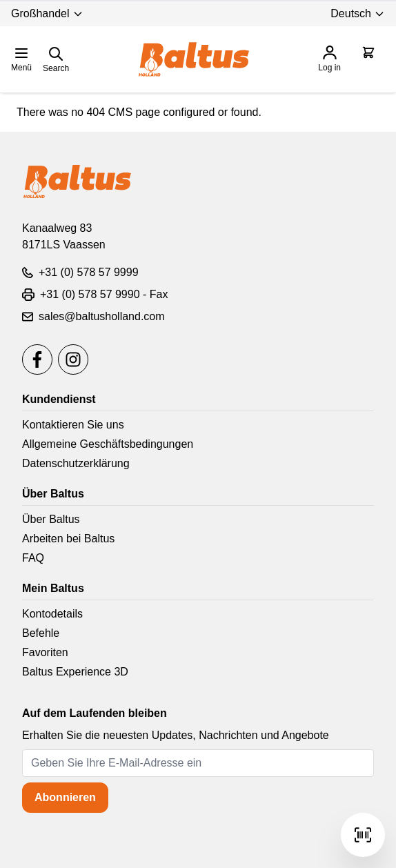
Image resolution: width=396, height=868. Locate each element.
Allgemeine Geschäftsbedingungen (108, 444)
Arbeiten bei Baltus (68, 539)
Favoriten (45, 652)
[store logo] (194, 59)
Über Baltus (51, 519)
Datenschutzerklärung (76, 463)
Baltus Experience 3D (75, 672)
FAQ (33, 558)
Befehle (41, 633)
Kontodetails (52, 614)
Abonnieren (65, 797)
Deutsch (358, 13)
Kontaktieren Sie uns (73, 425)
